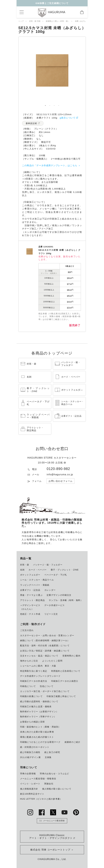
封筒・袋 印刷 (35, 21)
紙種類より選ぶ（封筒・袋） (58, 21)
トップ (21, 21)
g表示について (68, 118)
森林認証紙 (31, 123)
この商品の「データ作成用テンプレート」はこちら (50, 165)
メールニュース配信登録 (52, 821)
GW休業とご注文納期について (52, 3)
